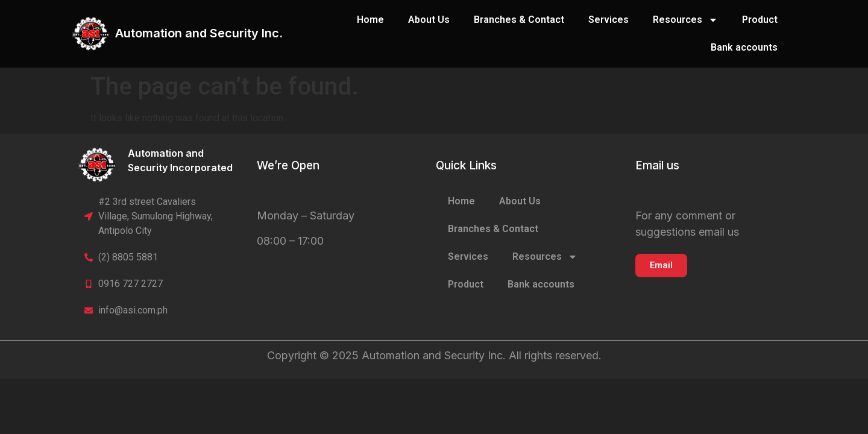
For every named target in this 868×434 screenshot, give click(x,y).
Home (370, 20)
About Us (429, 20)
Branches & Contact (519, 20)
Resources (685, 20)
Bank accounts (744, 47)
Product (760, 20)
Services (609, 20)
